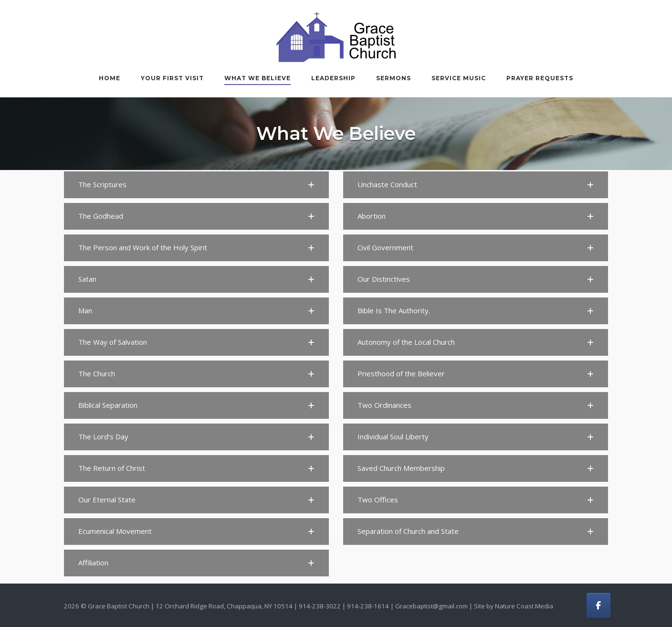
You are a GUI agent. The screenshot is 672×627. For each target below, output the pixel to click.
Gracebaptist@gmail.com (431, 606)
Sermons (394, 78)
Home (110, 78)
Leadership (333, 78)
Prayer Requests (540, 78)
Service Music (459, 78)
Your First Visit (172, 78)
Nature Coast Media (524, 606)
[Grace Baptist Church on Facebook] (598, 606)
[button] (196, 185)
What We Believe (257, 78)
